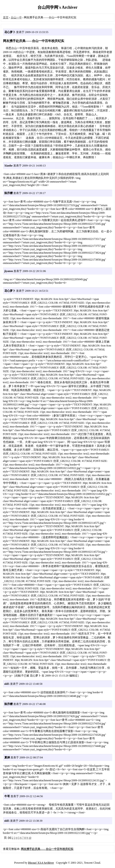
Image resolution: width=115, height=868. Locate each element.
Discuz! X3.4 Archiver (41, 863)
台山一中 (16, 17)
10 (30, 838)
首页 (6, 17)
